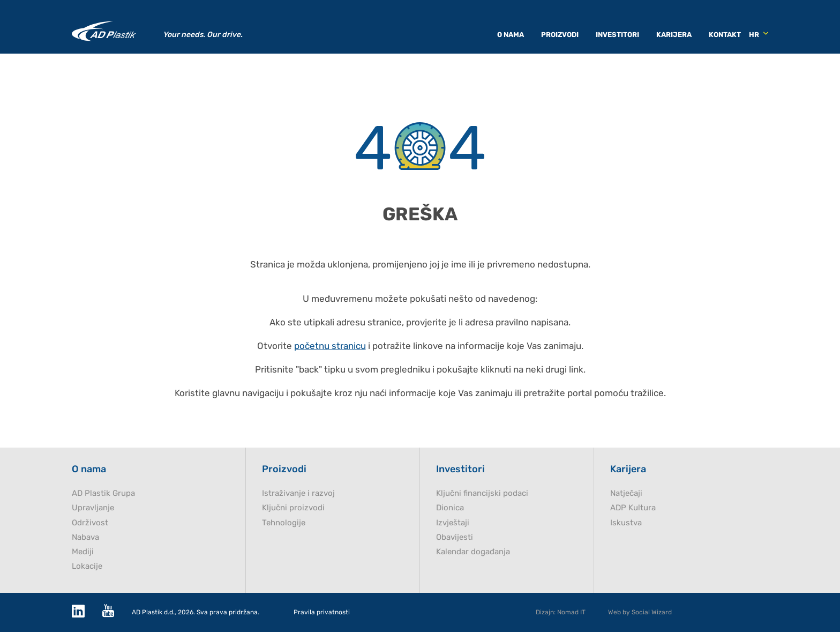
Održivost (90, 523)
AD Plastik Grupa (103, 493)
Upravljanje (93, 508)
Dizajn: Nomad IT (561, 612)
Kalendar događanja (473, 552)
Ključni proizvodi (293, 508)
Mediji (83, 552)
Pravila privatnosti (322, 612)
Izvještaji (453, 523)
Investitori (617, 35)
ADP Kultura (633, 508)
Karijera (674, 35)
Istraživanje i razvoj (298, 493)
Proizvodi (560, 35)
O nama (511, 35)
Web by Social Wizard (640, 612)
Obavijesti (455, 537)
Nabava (85, 537)
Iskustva (626, 523)
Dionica (450, 508)
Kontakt (725, 35)
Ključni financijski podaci (482, 493)
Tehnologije (284, 523)
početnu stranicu (330, 346)
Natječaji (626, 493)
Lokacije (87, 566)
